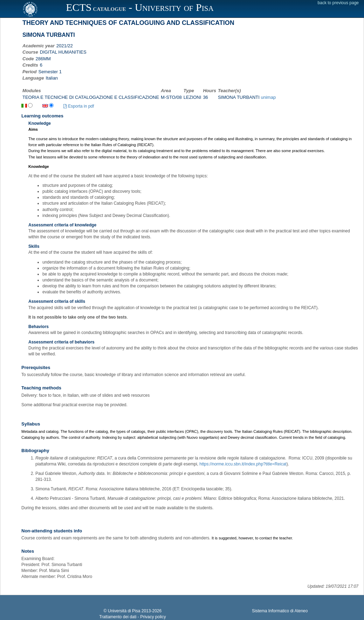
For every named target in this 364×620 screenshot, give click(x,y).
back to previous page (338, 3)
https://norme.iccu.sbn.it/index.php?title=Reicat (243, 464)
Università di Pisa (124, 611)
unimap (269, 97)
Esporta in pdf (79, 106)
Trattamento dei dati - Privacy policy (132, 617)
